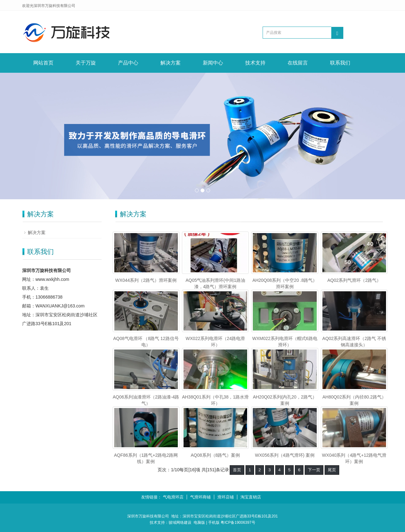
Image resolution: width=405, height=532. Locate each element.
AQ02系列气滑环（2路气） (354, 280)
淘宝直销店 (251, 497)
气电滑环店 (173, 497)
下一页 (314, 470)
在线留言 (298, 63)
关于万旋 (86, 63)
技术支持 (255, 63)
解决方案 (171, 63)
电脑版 (199, 523)
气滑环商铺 (200, 497)
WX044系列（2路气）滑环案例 (146, 280)
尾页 (332, 470)
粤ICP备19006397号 (238, 523)
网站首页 (43, 63)
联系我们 (340, 63)
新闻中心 (213, 63)
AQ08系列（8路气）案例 (215, 455)
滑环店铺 (226, 497)
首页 (237, 470)
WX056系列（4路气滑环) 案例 (285, 455)
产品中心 (128, 63)
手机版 (214, 523)
